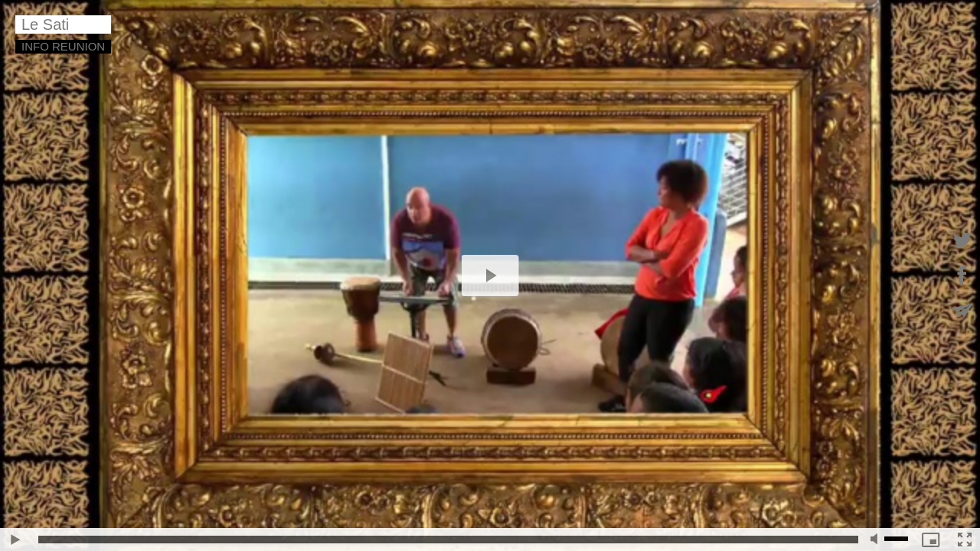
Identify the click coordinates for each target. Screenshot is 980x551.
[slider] (448, 540)
